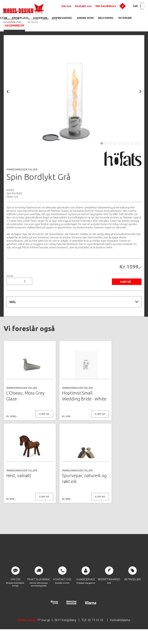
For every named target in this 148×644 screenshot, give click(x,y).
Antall (10, 276)
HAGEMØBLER (14, 25)
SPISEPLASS (20, 18)
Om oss (66, 6)
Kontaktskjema (120, 633)
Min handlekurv (106, 6)
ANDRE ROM (85, 18)
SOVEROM (40, 18)
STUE (4, 18)
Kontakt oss (83, 6)
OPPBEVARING (62, 18)
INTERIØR (125, 18)
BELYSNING (106, 18)
